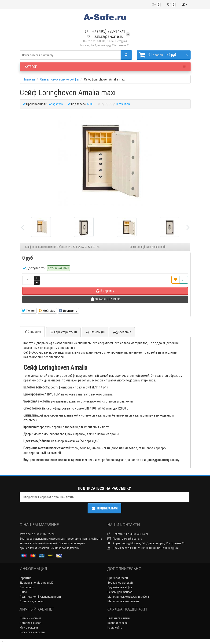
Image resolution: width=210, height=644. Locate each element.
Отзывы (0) (95, 332)
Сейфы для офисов (120, 592)
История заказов (31, 623)
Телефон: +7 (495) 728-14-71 (128, 534)
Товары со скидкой (120, 583)
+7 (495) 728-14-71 (105, 31)
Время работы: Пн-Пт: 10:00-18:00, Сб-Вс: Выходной (143, 548)
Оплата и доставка (32, 601)
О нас (23, 592)
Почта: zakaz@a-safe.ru (125, 539)
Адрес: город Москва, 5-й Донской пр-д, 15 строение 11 (146, 543)
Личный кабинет (30, 618)
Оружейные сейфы (120, 587)
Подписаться (104, 508)
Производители (118, 578)
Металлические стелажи (123, 601)
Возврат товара (118, 623)
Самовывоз (27, 587)
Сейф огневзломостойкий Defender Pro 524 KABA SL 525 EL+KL (62, 247)
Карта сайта (115, 628)
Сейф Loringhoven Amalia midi (147, 247)
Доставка (122, 332)
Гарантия (25, 578)
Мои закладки (29, 628)
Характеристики (63, 332)
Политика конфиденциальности (40, 597)
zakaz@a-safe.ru (105, 36)
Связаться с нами (119, 618)
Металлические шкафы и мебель (129, 597)
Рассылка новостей (32, 632)
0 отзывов (123, 104)
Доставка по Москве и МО (37, 583)
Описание (32, 332)
